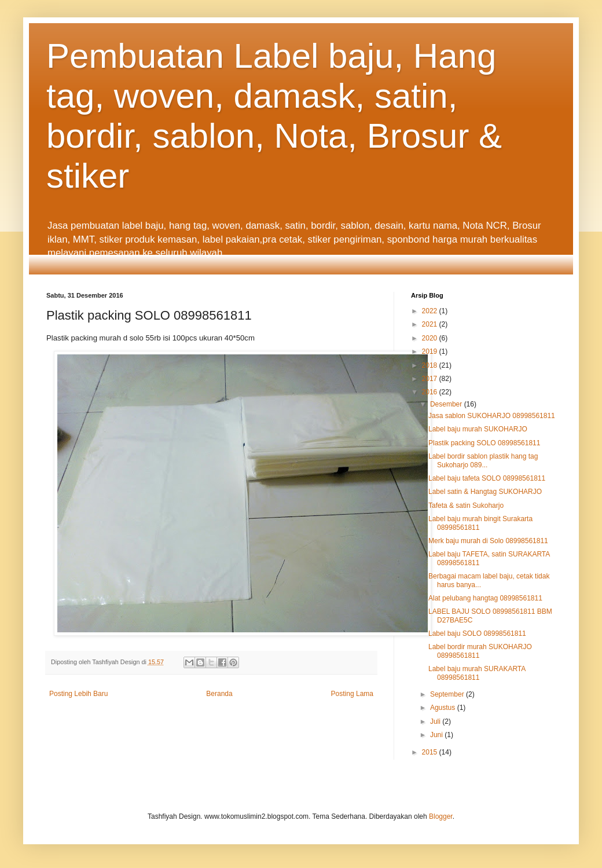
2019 (431, 351)
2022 (431, 311)
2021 (431, 324)
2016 (431, 392)
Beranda (219, 694)
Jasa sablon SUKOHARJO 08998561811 (492, 416)
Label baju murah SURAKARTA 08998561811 (477, 673)
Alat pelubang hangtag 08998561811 (485, 598)
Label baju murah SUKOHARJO (478, 429)
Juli (436, 721)
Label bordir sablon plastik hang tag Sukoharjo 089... (483, 460)
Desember (447, 404)
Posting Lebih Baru (78, 694)
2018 (431, 365)
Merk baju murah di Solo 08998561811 (488, 541)
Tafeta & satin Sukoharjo (466, 506)
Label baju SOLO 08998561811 (477, 633)
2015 (431, 752)
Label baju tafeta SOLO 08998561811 (487, 478)
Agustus (444, 708)
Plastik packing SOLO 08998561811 (484, 443)
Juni (437, 735)
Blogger (441, 816)
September (448, 694)
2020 (431, 338)
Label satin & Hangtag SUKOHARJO (485, 492)
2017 (431, 379)
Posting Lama (352, 694)
